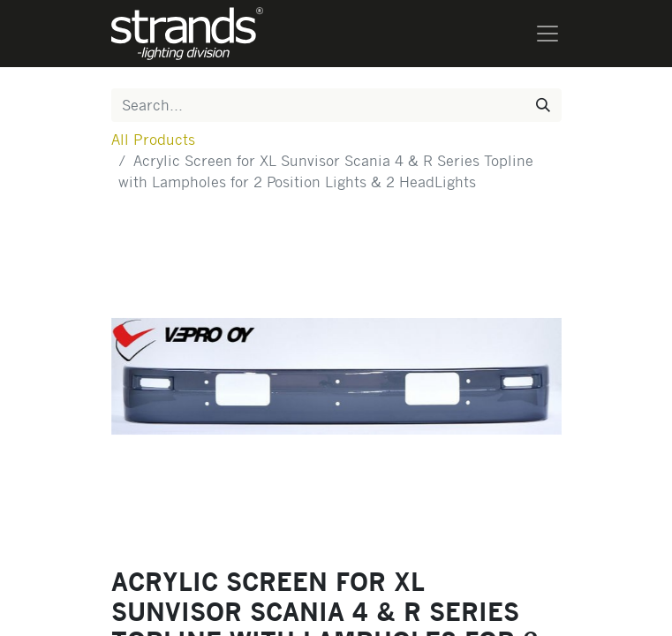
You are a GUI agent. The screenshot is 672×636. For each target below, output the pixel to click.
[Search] (543, 105)
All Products (153, 139)
